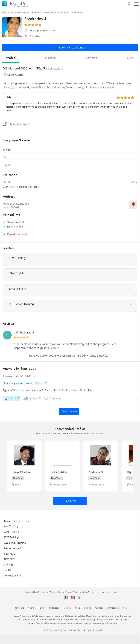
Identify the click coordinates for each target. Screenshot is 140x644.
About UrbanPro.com (36, 592)
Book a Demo (69, 411)
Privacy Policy (72, 592)
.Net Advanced (12, 548)
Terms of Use (56, 592)
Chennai (32, 608)
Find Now (70, 501)
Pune (78, 608)
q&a (131, 58)
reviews (91, 58)
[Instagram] (73, 599)
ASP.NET (8, 565)
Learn (103, 592)
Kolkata (88, 608)
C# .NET (8, 570)
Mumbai (67, 608)
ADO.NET (9, 559)
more (56, 348)
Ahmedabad (113, 608)
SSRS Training (11, 537)
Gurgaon (99, 608)
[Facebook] (66, 599)
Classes (50, 58)
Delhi (43, 608)
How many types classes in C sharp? (25, 383)
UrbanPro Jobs (89, 592)
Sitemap (113, 592)
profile (11, 58)
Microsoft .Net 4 (13, 576)
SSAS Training (11, 532)
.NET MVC (9, 554)
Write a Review (99, 356)
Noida (126, 608)
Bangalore (19, 608)
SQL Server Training (15, 543)
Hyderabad (54, 608)
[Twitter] (79, 598)
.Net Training (11, 526)
